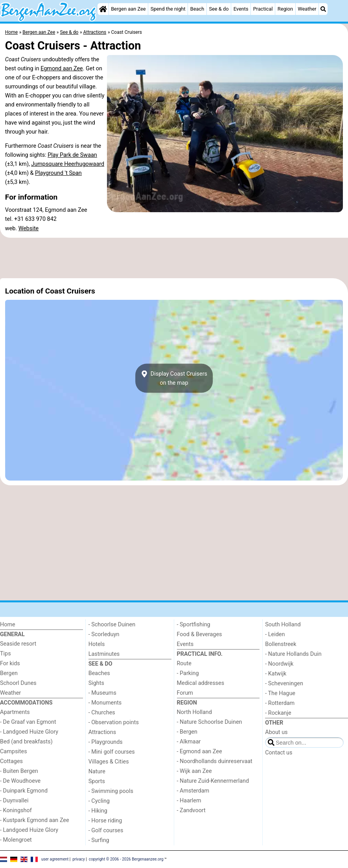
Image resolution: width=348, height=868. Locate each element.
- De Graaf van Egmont (28, 722)
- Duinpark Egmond (24, 791)
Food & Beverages (200, 634)
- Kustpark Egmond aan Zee (35, 820)
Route (184, 663)
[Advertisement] (174, 258)
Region (285, 9)
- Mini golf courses (112, 752)
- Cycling (99, 801)
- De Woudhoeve (20, 781)
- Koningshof (16, 810)
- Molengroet (16, 840)
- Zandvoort (191, 810)
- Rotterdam (280, 703)
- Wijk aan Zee (194, 771)
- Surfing (99, 840)
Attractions (102, 732)
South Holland (283, 625)
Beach (197, 9)
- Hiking (98, 811)
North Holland (194, 712)
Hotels (97, 644)
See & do (219, 9)
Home (8, 625)
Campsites (14, 751)
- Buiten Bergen (19, 771)
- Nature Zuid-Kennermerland (213, 781)
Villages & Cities (109, 762)
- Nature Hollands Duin (293, 654)
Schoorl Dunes (18, 683)
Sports (97, 781)
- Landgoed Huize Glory (29, 732)
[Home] (103, 9)
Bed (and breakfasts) (26, 742)
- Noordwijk (279, 664)
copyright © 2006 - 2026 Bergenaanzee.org (126, 859)
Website (29, 228)
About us (276, 732)
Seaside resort (18, 644)
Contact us (279, 753)
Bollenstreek (281, 644)
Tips (6, 654)
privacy (79, 859)
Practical (263, 9)
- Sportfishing (194, 625)
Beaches (99, 673)
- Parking (188, 673)
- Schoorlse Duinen (112, 625)
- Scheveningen (284, 684)
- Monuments (105, 703)
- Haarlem (189, 801)
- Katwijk (276, 674)
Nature (97, 772)
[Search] (323, 9)
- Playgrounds (106, 742)
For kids (10, 663)
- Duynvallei (14, 801)
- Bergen (187, 732)
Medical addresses (201, 683)
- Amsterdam (193, 791)
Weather (307, 9)
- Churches (102, 713)
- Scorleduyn (104, 634)
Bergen (9, 673)
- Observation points (114, 722)
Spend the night (168, 9)
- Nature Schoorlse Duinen (210, 722)
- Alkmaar (189, 742)
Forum (185, 693)
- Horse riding (105, 821)
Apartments (15, 712)
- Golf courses (106, 830)
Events (241, 9)
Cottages (11, 761)
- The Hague (280, 693)
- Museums (102, 693)
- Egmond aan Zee (200, 751)
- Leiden (275, 634)
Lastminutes (104, 654)
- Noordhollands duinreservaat (215, 761)
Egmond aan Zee (62, 69)
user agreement (55, 859)
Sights (96, 683)
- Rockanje (278, 713)
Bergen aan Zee (128, 9)
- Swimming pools (111, 791)
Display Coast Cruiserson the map (174, 378)
